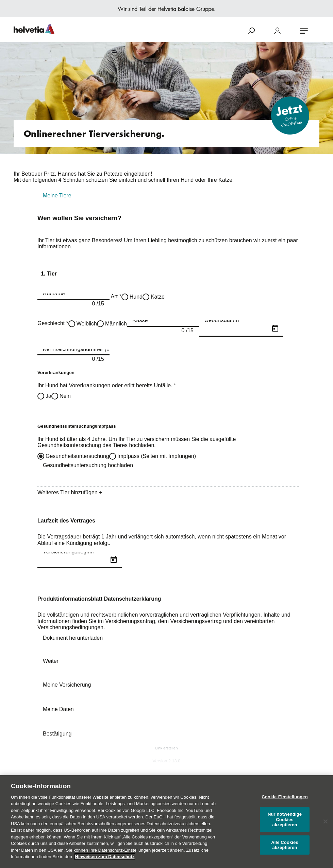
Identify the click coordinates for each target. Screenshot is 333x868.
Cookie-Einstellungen (285, 797)
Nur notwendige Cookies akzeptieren (285, 819)
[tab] (166, 196)
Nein (65, 396)
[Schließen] (326, 821)
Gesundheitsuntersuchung (77, 456)
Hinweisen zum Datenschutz (105, 857)
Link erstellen (167, 748)
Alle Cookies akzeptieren (285, 845)
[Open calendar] (275, 329)
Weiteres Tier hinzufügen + (70, 492)
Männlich (116, 324)
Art (115, 296)
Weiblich (87, 324)
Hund (136, 297)
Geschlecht (53, 323)
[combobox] (163, 323)
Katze (158, 297)
